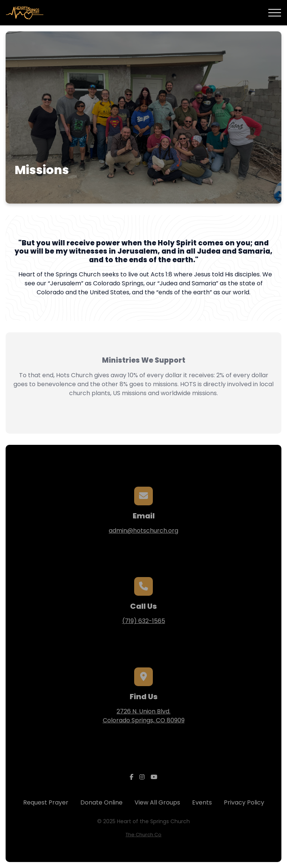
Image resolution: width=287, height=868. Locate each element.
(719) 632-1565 (144, 621)
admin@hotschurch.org (143, 531)
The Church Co (143, 835)
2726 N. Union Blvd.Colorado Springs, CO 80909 (144, 716)
